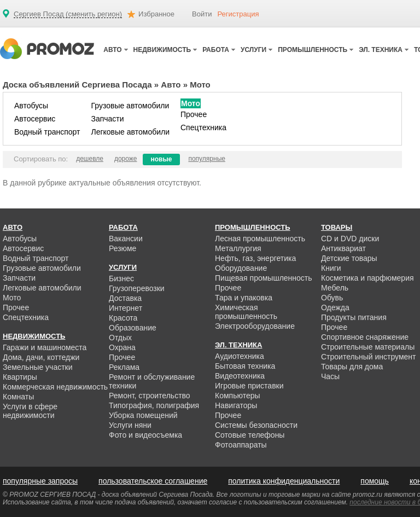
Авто (171, 85)
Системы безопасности (256, 425)
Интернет (126, 308)
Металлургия (238, 248)
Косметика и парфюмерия (367, 278)
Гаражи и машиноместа (45, 347)
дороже (126, 159)
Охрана (122, 347)
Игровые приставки (249, 386)
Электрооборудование (255, 326)
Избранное (156, 14)
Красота (123, 318)
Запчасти (107, 119)
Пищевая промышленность (264, 278)
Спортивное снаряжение (365, 337)
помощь (375, 481)
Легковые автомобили (130, 132)
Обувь (332, 298)
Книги (331, 268)
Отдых (120, 338)
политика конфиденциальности (284, 481)
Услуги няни (130, 425)
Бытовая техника (245, 366)
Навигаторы (236, 405)
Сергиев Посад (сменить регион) (68, 14)
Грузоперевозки (137, 288)
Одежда (335, 307)
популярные (207, 159)
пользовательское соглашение (153, 481)
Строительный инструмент (368, 357)
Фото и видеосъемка (145, 435)
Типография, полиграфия (154, 405)
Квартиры (20, 377)
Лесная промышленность (260, 239)
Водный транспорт (47, 132)
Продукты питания (354, 317)
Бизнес (121, 278)
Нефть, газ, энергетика (255, 258)
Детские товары (349, 258)
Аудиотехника (240, 356)
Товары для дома (352, 367)
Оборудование (241, 268)
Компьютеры (238, 396)
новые (162, 159)
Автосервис (35, 119)
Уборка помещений (143, 415)
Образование (133, 328)
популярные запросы (40, 481)
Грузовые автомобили (130, 106)
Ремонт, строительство (150, 396)
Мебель (335, 288)
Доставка (125, 298)
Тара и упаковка (244, 298)
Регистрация (238, 14)
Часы (330, 376)
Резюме (122, 248)
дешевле (90, 159)
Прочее (194, 114)
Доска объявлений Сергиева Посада (77, 85)
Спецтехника (203, 127)
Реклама (124, 367)
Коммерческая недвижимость (55, 387)
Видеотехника (240, 376)
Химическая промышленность (246, 312)
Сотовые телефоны (250, 435)
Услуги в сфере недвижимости (30, 411)
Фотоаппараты (241, 445)
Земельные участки (38, 367)
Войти (202, 14)
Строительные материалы (368, 347)
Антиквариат (343, 248)
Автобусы (31, 106)
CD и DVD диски (350, 239)
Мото (191, 103)
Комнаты (18, 397)
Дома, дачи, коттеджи (41, 357)
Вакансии (126, 239)
